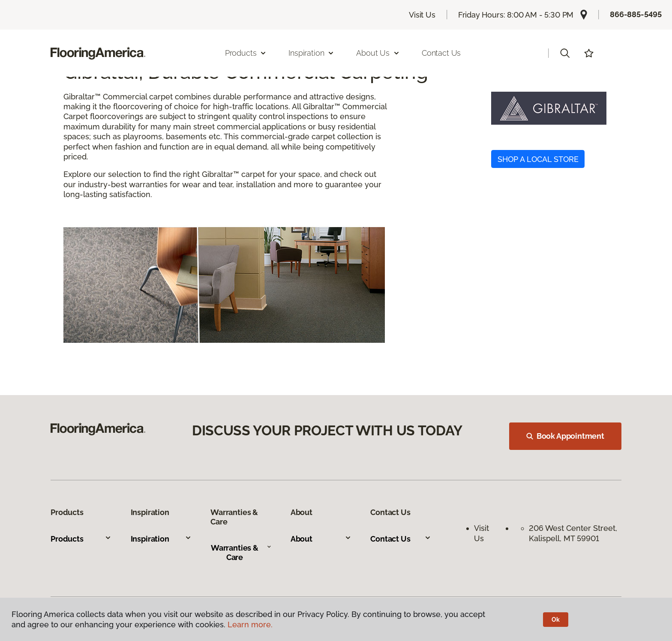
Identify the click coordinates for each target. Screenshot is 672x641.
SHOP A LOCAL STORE (538, 159)
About (321, 539)
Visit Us (422, 15)
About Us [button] (378, 53)
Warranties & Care (241, 553)
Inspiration (161, 539)
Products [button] (246, 53)
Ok (556, 620)
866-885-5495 (636, 14)
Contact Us (441, 53)
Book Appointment (565, 436)
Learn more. (250, 625)
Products (81, 539)
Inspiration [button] (311, 53)
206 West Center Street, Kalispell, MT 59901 (574, 533)
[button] (565, 53)
